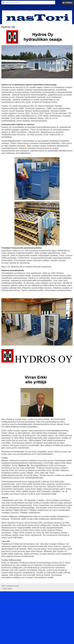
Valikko (69, 3)
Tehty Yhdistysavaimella (10, 586)
